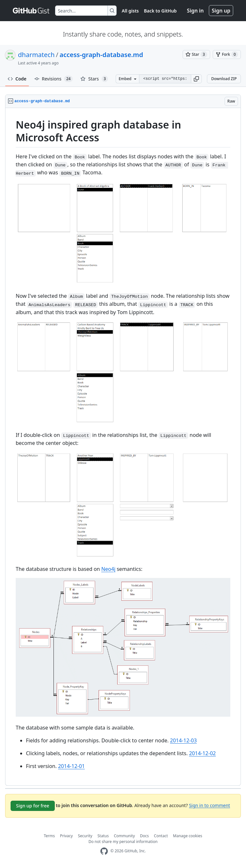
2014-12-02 (202, 753)
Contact (161, 836)
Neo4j (108, 569)
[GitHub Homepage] (104, 851)
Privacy (66, 836)
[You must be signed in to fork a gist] (227, 54)
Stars (94, 79)
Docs (144, 836)
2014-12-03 (184, 740)
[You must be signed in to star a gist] (196, 54)
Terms (49, 836)
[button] (196, 79)
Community (124, 836)
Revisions (54, 79)
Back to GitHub (160, 11)
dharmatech (36, 55)
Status (103, 836)
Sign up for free (33, 806)
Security (85, 836)
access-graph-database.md (101, 55)
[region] (123, 447)
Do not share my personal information (123, 842)
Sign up (221, 11)
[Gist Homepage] (31, 11)
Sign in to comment (209, 805)
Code (17, 79)
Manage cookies (188, 836)
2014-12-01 (71, 766)
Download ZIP (224, 79)
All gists (130, 11)
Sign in (195, 11)
